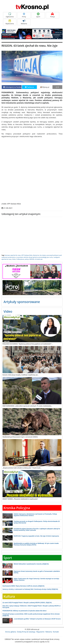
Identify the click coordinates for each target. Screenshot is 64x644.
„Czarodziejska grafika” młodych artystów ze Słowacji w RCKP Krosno (37, 619)
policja (27, 259)
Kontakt (56, 632)
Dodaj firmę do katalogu (26, 632)
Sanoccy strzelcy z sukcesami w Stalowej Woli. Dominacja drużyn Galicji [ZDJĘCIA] (30, 589)
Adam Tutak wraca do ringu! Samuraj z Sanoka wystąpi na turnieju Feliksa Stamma (36, 579)
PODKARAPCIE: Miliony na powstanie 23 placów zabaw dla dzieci (24, 611)
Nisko (14, 259)
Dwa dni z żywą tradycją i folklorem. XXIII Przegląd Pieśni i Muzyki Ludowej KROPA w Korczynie (31, 607)
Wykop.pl (45, 87)
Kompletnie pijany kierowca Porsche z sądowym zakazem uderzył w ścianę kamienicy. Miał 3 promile (37, 529)
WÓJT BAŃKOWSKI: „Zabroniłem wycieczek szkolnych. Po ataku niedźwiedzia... (27, 406)
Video (8, 311)
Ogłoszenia (10, 15)
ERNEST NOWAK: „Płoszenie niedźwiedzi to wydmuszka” (20, 499)
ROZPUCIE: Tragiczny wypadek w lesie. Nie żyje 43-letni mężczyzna (36, 536)
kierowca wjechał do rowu (13, 255)
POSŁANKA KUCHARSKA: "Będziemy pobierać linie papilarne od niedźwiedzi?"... (28, 344)
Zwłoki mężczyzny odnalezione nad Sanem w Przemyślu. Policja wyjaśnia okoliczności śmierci (35, 515)
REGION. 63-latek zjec (36, 259)
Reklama (24, 22)
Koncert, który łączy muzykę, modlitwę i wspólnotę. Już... (21, 375)
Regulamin (40, 632)
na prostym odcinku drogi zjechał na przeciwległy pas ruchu (34, 257)
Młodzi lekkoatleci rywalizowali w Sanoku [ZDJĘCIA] (31, 564)
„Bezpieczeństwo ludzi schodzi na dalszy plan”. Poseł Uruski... (22, 468)
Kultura (9, 596)
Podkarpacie (20, 259)
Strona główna (11, 632)
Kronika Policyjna (17, 508)
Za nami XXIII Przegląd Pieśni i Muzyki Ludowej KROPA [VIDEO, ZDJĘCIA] (27, 602)
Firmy (24, 15)
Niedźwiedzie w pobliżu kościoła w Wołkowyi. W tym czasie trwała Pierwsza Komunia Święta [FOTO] (36, 544)
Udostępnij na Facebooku (13, 87)
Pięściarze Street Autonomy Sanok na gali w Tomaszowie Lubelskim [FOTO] (37, 572)
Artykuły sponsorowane (22, 302)
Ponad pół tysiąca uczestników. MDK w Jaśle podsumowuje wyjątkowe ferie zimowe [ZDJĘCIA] (31, 615)
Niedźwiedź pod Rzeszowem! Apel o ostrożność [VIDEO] (20, 437)
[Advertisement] (32, 233)
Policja (52, 15)
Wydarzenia (10, 22)
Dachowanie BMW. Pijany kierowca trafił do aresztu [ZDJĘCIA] (23, 586)
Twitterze (29, 87)
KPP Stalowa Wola (27, 255)
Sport (38, 15)
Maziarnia (36, 255)
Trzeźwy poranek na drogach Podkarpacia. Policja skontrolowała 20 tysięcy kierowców (37, 522)
